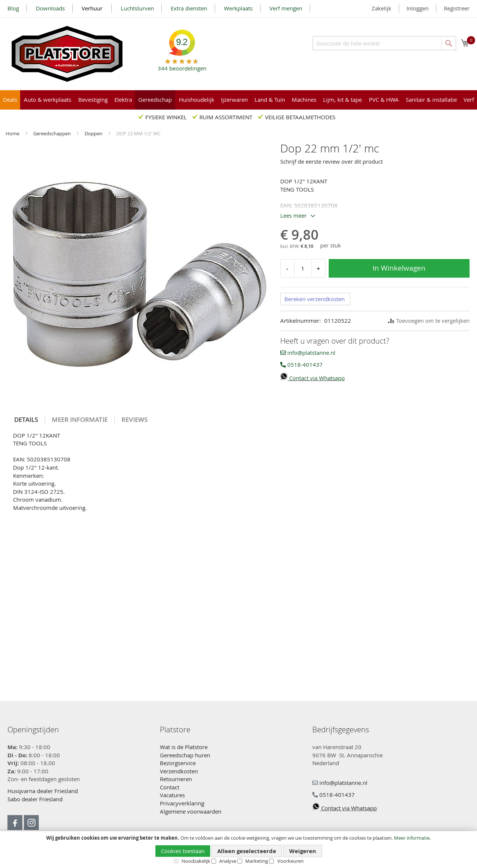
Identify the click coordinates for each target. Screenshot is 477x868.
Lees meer (293, 215)
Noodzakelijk (196, 861)
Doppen (94, 133)
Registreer (457, 8)
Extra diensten (189, 8)
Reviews (135, 419)
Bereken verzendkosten (315, 299)
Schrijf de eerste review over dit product (331, 161)
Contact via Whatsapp (312, 378)
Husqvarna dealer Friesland (43, 791)
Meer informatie (412, 838)
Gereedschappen (53, 133)
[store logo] (67, 54)
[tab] (26, 419)
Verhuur (93, 8)
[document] (238, 850)
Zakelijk (381, 8)
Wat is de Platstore (184, 747)
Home (13, 133)
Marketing (257, 861)
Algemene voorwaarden (191, 811)
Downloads (50, 8)
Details (26, 419)
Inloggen (418, 8)
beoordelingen (182, 65)
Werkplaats (238, 8)
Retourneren (176, 779)
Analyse (228, 861)
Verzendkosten (179, 771)
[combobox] (384, 43)
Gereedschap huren (185, 755)
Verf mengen (286, 8)
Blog (13, 8)
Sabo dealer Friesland (35, 799)
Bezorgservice (178, 763)
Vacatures (172, 795)
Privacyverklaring (182, 803)
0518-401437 (301, 364)
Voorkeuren (290, 861)
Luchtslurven (137, 8)
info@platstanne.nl (308, 353)
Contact (170, 787)
